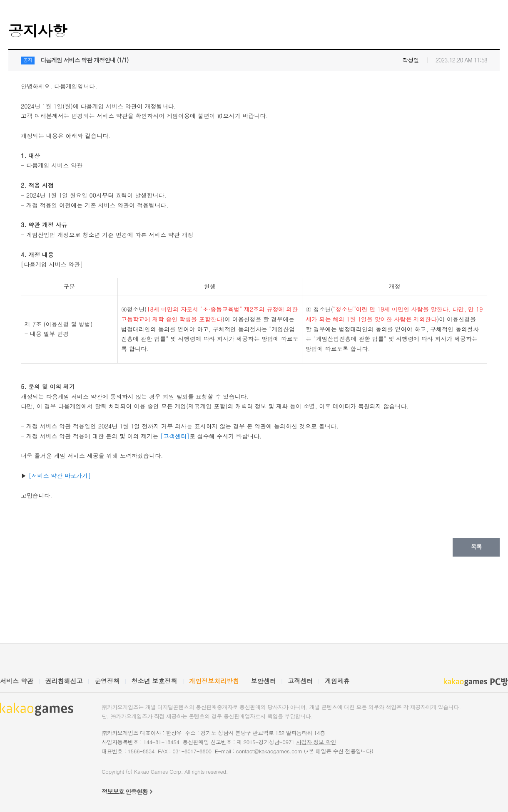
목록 (476, 547)
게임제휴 (337, 681)
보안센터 (264, 681)
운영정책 (107, 681)
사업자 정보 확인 (316, 742)
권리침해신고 (64, 681)
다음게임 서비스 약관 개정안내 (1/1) (84, 60)
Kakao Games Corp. (158, 771)
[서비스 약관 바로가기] (60, 475)
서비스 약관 (17, 681)
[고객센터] (175, 436)
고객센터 (300, 681)
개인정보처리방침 (214, 681)
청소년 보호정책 (154, 681)
